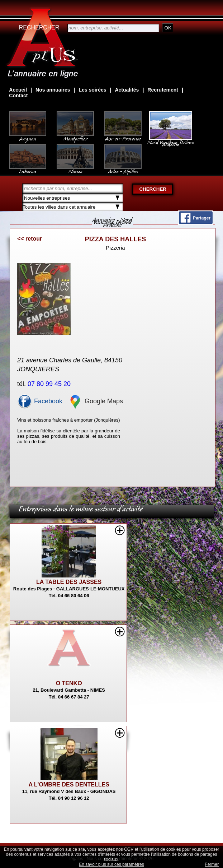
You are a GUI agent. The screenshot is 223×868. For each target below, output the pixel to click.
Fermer (212, 864)
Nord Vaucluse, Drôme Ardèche (171, 140)
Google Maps (95, 401)
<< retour (30, 239)
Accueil (18, 90)
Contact (18, 96)
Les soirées (92, 90)
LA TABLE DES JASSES (69, 582)
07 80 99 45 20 (50, 384)
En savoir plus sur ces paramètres (111, 864)
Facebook (40, 401)
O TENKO (69, 683)
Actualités (127, 90)
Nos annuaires (53, 90)
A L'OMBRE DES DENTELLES (69, 785)
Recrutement (163, 90)
